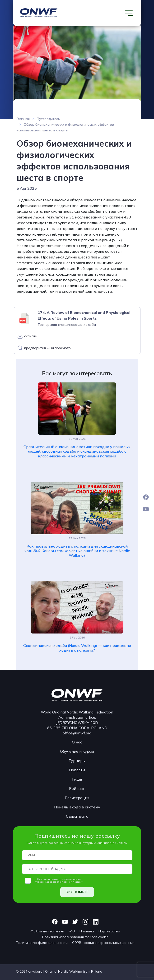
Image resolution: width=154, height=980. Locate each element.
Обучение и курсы (77, 751)
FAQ (72, 931)
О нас (77, 742)
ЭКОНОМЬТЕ (77, 892)
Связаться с (77, 816)
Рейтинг (77, 788)
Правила (87, 931)
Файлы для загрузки (47, 931)
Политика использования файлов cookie (75, 937)
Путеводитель (48, 119)
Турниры (77, 761)
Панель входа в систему (77, 807)
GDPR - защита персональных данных (103, 943)
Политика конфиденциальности (42, 943)
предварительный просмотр (47, 348)
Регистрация (77, 798)
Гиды (77, 779)
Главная (23, 119)
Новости (77, 770)
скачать (31, 336)
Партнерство (109, 931)
